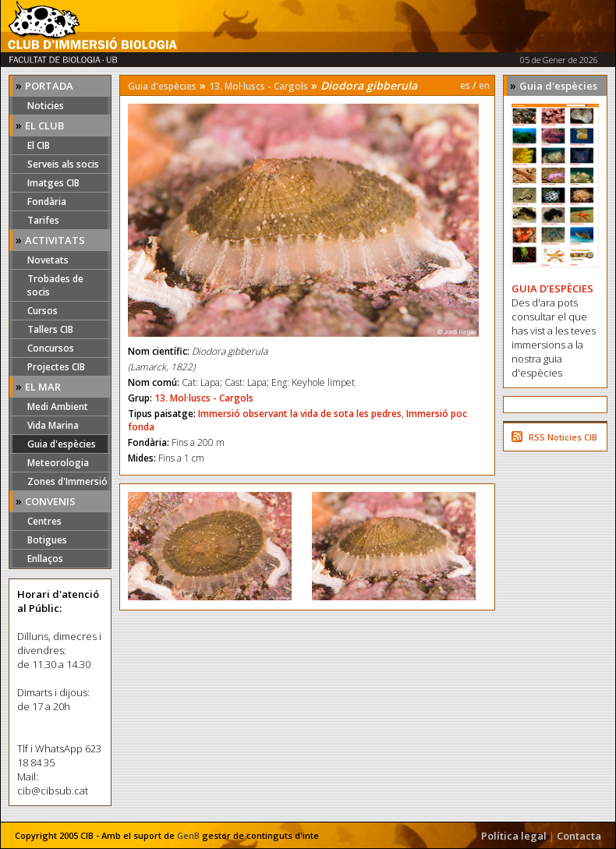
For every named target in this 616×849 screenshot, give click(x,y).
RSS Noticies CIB (563, 437)
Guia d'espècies (62, 444)
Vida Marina (53, 425)
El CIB (39, 145)
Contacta (579, 836)
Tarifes (43, 220)
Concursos (51, 348)
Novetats (48, 260)
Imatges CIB (53, 183)
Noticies (46, 106)
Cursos (42, 311)
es (465, 85)
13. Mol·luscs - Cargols (258, 86)
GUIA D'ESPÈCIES (552, 288)
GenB (188, 835)
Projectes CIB (56, 367)
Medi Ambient (58, 407)
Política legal (514, 836)
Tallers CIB (50, 329)
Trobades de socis (55, 285)
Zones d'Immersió (67, 481)
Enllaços (45, 559)
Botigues (47, 540)
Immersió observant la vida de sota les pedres (300, 414)
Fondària (47, 202)
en (484, 85)
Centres (44, 521)
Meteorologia (58, 463)
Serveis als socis (63, 164)
